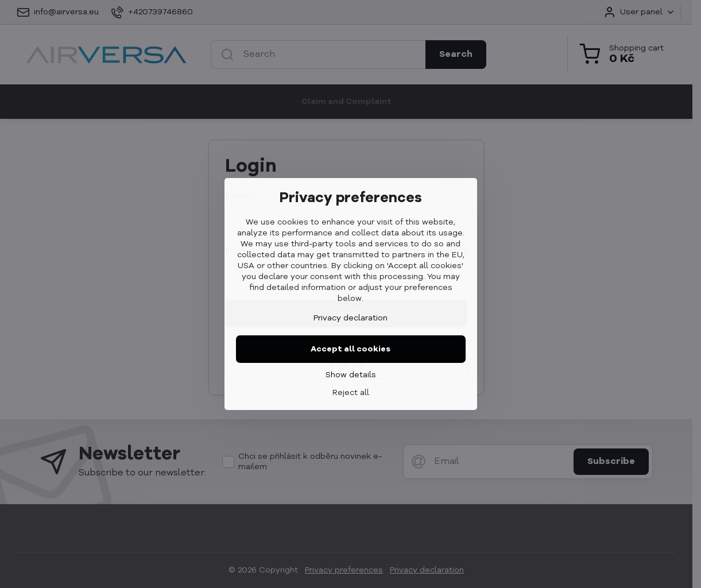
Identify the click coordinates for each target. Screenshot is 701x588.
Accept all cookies (350, 349)
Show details (351, 375)
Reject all (351, 393)
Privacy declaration (350, 318)
